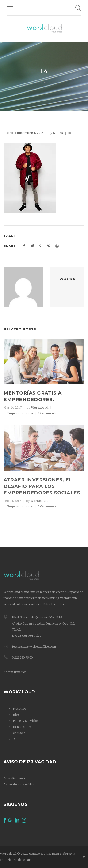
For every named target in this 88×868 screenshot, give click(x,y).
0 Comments (47, 413)
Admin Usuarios (15, 672)
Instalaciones (22, 727)
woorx (58, 133)
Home (41, 82)
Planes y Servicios (26, 721)
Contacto (19, 733)
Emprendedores (20, 413)
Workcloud (40, 408)
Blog (16, 715)
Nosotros (19, 709)
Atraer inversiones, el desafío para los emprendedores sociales (42, 486)
